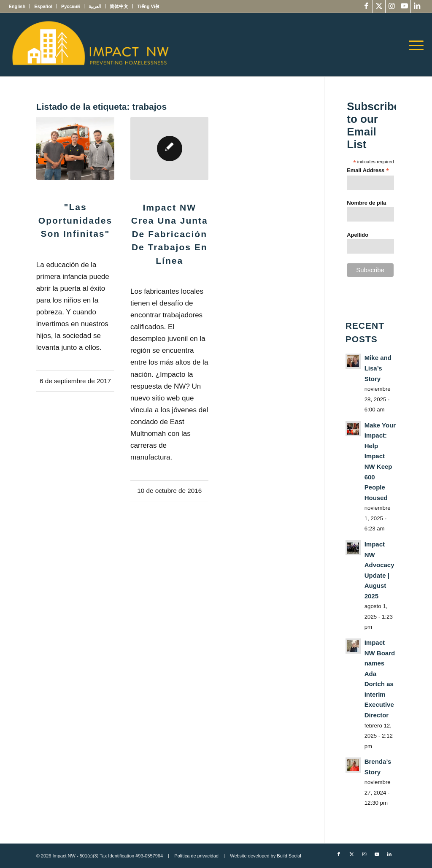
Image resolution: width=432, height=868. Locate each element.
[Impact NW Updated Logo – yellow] (90, 45)
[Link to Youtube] (404, 6)
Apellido (358, 235)
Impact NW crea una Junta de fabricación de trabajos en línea (170, 234)
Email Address (368, 171)
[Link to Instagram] (392, 6)
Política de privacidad (196, 856)
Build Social (289, 856)
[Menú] (413, 45)
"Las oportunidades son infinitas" (75, 220)
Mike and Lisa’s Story (378, 368)
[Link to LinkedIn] (417, 6)
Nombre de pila (366, 203)
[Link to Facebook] (366, 6)
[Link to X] (379, 6)
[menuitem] (19, 6)
